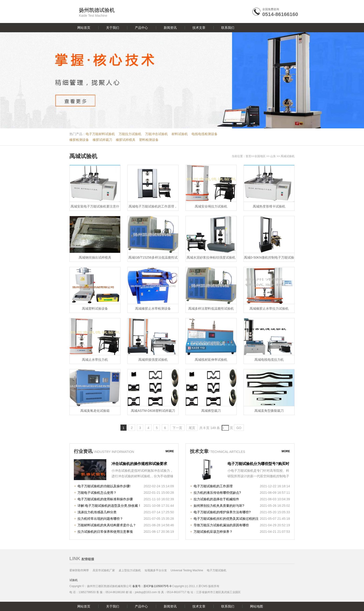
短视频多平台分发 (156, 570)
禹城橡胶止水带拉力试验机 (269, 309)
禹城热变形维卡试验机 (269, 206)
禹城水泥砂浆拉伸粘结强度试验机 (211, 257)
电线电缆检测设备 (205, 134)
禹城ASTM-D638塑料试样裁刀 (153, 411)
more (170, 451)
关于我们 (113, 28)
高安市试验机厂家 (104, 570)
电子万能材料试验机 (100, 134)
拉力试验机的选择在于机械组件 (216, 499)
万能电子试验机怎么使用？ (97, 493)
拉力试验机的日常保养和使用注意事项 (105, 532)
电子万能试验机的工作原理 (213, 486)
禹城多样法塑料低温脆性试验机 (211, 309)
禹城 (283, 156)
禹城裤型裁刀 (211, 411)
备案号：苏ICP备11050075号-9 (152, 586)
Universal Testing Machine (187, 570)
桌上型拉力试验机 (130, 570)
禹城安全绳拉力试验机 (211, 206)
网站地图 (257, 606)
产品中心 (141, 28)
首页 (248, 156)
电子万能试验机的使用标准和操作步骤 (105, 499)
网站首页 (84, 28)
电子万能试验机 (217, 570)
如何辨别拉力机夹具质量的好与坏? (219, 506)
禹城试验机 (83, 156)
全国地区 (260, 156)
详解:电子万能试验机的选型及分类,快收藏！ (109, 506)
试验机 (74, 580)
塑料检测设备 (149, 140)
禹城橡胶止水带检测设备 (153, 309)
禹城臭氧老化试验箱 (95, 411)
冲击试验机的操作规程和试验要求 (139, 464)
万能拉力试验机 (130, 134)
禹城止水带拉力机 (95, 360)
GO (239, 428)
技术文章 (199, 28)
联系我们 (228, 28)
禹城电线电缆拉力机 (269, 360)
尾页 (192, 428)
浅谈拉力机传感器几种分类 (97, 512)
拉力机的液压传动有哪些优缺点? (217, 493)
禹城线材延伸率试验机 (211, 360)
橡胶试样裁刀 (102, 140)
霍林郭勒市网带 (79, 570)
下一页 (177, 428)
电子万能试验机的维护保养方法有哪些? (222, 512)
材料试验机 (180, 134)
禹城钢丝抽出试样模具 (95, 257)
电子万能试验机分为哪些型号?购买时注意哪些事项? (258, 464)
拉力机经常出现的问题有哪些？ (100, 519)
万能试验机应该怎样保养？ (213, 532)
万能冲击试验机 (156, 134)
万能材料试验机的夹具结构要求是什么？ (107, 525)
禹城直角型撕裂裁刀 (269, 411)
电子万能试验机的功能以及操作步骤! (104, 486)
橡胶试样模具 (126, 140)
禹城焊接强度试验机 (153, 360)
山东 (273, 156)
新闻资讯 (170, 28)
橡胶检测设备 (79, 140)
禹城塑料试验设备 (95, 309)
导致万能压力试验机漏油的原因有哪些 (221, 525)
